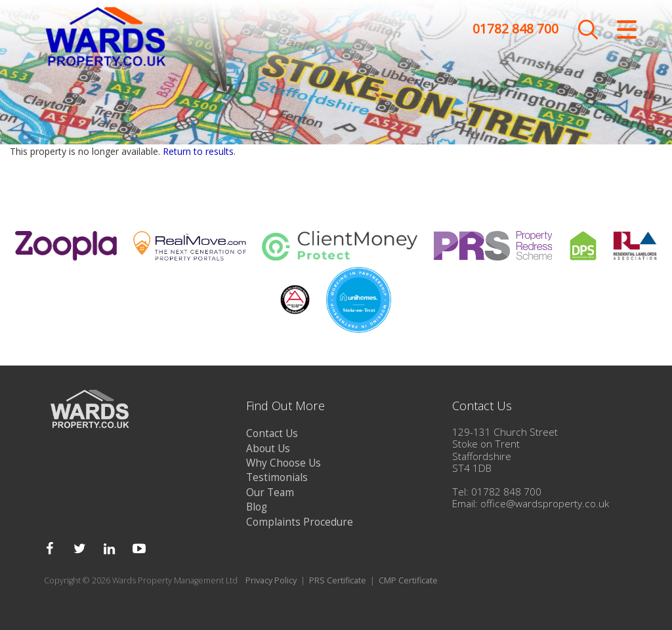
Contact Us (272, 433)
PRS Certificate (338, 580)
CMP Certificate (408, 580)
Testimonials (277, 477)
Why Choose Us (283, 463)
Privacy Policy (271, 580)
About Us (268, 449)
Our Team (270, 493)
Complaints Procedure (300, 522)
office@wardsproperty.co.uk (545, 504)
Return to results (198, 151)
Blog (257, 507)
